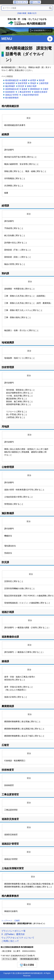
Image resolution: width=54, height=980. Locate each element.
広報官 (46, 89)
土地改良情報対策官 (30, 95)
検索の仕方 (32, 13)
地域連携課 (10, 83)
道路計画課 (32, 86)
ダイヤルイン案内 (9, 959)
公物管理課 (44, 83)
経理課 (33, 80)
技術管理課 (22, 83)
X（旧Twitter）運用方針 (13, 934)
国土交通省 (27, 965)
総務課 (24, 80)
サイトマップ (22, 2)
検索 (50, 8)
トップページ (7, 921)
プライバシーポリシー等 (13, 931)
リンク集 (36, 2)
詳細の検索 (22, 13)
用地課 (33, 83)
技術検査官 (10, 92)
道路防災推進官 (41, 92)
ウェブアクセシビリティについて (18, 938)
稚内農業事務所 (12, 98)
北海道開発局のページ (42, 30)
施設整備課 (10, 86)
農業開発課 (35, 89)
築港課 (24, 89)
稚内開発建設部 (27, 22)
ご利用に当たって (10, 941)
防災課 (21, 86)
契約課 (42, 80)
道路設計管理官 (12, 95)
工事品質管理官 (24, 92)
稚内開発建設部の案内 (29, 959)
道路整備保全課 (12, 89)
